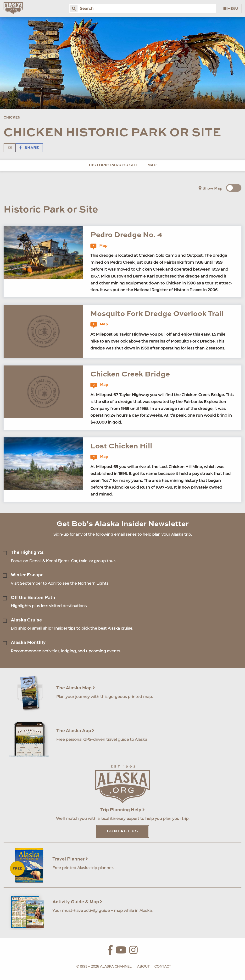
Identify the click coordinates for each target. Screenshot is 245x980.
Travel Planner (70, 859)
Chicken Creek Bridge (130, 374)
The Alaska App (75, 731)
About (143, 966)
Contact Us (123, 831)
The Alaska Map (76, 688)
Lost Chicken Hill (121, 446)
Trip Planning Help (122, 810)
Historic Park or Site (114, 165)
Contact (163, 966)
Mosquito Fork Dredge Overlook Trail (157, 314)
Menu (231, 9)
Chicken (12, 118)
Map (152, 165)
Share (29, 148)
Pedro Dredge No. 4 (126, 235)
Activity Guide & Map (77, 902)
